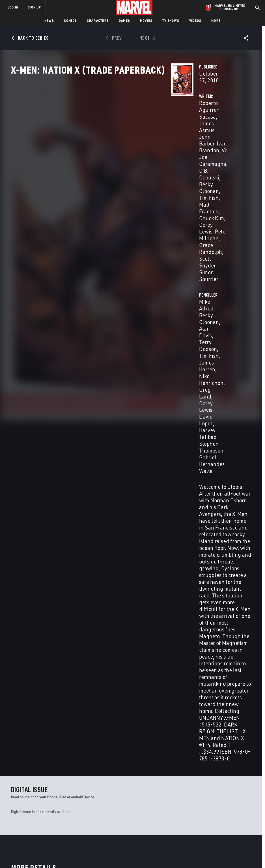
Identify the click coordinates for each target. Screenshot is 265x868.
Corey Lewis (101, 155)
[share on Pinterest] (233, 808)
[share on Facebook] (209, 796)
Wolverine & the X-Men (216, 728)
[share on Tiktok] (209, 820)
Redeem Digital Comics (97, 811)
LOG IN (13, 7)
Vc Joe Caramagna (131, 135)
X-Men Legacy (23, 728)
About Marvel (55, 784)
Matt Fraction (115, 148)
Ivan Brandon (151, 410)
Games (124, 21)
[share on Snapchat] (221, 808)
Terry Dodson (198, 128)
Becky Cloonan (127, 141)
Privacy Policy (39, 847)
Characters (98, 21)
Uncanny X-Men (147, 728)
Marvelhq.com (105, 798)
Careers (57, 803)
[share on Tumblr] (245, 796)
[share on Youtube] (209, 808)
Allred (38, 619)
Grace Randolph (106, 161)
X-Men (77, 728)
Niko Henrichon (219, 135)
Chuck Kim (145, 148)
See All (241, 523)
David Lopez (126, 465)
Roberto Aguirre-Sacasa (115, 121)
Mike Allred (180, 121)
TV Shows (171, 21)
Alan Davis (103, 454)
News (49, 21)
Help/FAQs (58, 795)
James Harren (183, 135)
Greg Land (179, 141)
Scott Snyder (142, 161)
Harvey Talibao (201, 148)
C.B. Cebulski (137, 416)
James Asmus (105, 410)
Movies (146, 21)
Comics (70, 21)
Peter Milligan (134, 155)
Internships (61, 811)
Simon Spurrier (105, 168)
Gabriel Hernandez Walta (115, 477)
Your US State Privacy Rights (77, 847)
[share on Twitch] (245, 808)
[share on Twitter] (221, 796)
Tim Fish (226, 128)
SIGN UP (34, 7)
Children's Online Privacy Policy (165, 847)
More (216, 21)
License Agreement (209, 847)
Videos (195, 21)
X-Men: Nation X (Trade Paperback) (32, 609)
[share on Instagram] (233, 796)
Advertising (102, 782)
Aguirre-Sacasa (22, 619)
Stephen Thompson (110, 471)
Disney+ (98, 790)
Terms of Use (13, 847)
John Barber (119, 128)
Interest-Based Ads (244, 847)
